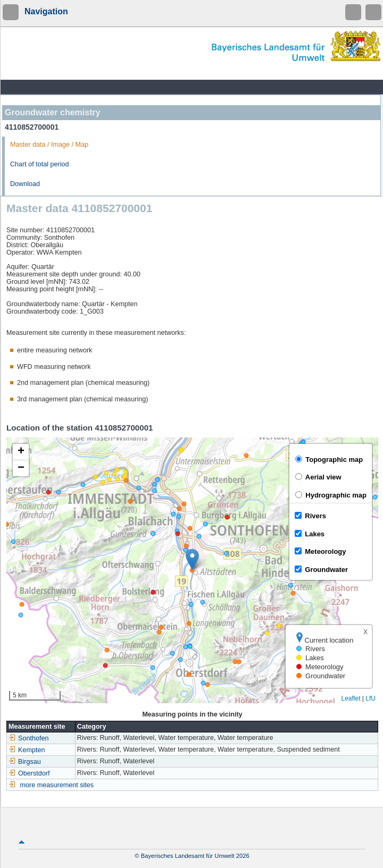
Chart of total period (40, 164)
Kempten (27, 750)
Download (25, 184)
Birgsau (25, 762)
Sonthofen (28, 738)
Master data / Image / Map (49, 145)
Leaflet (351, 698)
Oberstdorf (29, 773)
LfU (370, 698)
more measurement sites (57, 785)
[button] (192, 559)
